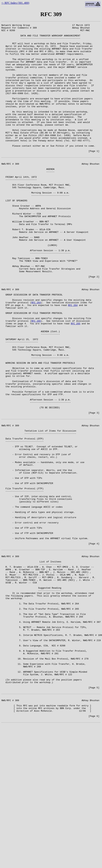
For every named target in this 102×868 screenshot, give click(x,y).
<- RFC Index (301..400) (15, 3)
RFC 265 (36, 379)
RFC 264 (36, 357)
